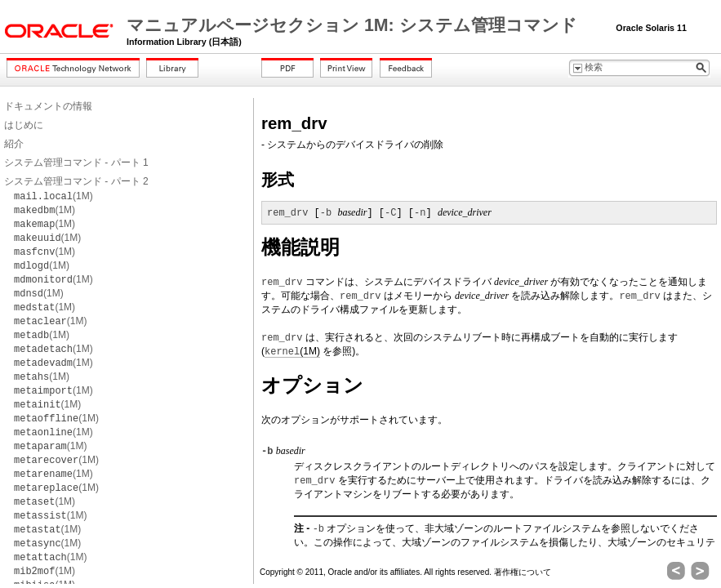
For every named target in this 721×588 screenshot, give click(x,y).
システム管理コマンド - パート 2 (76, 181)
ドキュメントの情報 (48, 106)
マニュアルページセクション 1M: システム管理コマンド (354, 25)
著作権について (523, 572)
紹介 (14, 144)
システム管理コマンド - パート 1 (76, 163)
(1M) (53, 196)
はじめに (24, 125)
